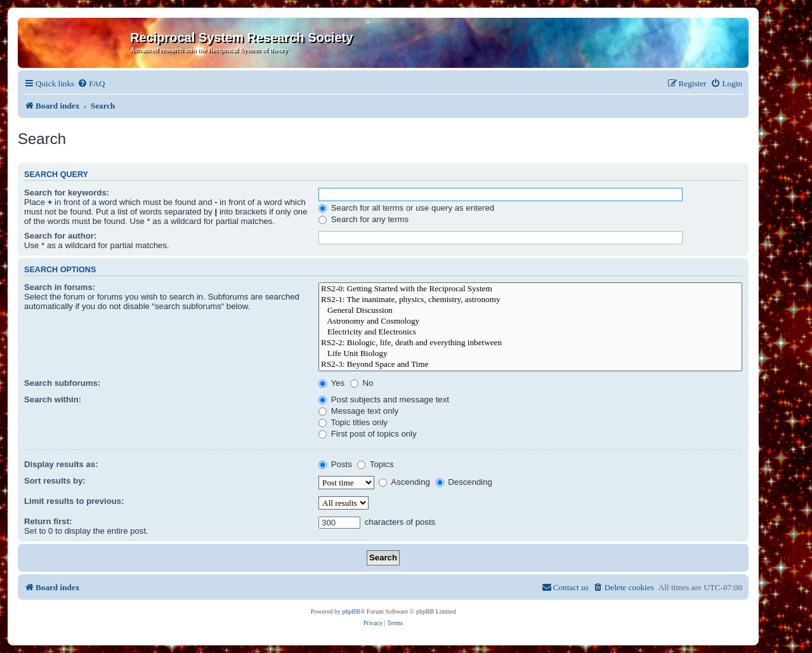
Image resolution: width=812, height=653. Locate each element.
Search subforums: (62, 383)
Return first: (48, 521)
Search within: (53, 399)
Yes (331, 383)
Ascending (404, 482)
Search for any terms (363, 219)
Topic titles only (353, 422)
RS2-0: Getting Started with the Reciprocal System (530, 289)
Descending (464, 482)
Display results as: (61, 464)
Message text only (358, 411)
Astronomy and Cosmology (530, 321)
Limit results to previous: (74, 501)
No (362, 383)
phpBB (351, 611)
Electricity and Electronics (530, 332)
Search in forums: (60, 287)
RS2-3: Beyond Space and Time (530, 365)
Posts (335, 464)
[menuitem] (91, 83)
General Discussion (530, 311)
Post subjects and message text (384, 399)
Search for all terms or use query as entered (406, 208)
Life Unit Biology (530, 354)
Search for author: (60, 236)
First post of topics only (368, 434)
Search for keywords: (67, 193)
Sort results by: (55, 481)
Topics (375, 464)
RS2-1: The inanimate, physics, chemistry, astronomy (530, 300)
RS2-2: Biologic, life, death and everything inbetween (530, 343)
